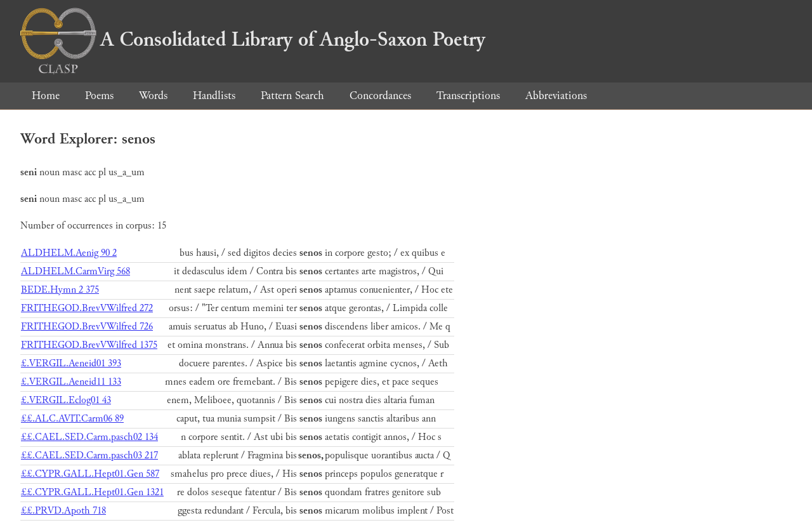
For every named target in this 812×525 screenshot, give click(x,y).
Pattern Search (292, 96)
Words (153, 96)
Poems (99, 96)
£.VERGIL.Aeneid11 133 (71, 382)
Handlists (214, 96)
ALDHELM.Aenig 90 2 (69, 253)
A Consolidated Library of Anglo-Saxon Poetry (253, 39)
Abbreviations (556, 96)
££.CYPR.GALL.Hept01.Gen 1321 (92, 492)
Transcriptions (468, 96)
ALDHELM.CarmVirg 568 (75, 271)
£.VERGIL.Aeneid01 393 (71, 363)
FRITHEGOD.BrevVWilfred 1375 (89, 345)
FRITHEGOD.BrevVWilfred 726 (87, 327)
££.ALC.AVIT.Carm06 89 (72, 419)
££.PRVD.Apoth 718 (63, 511)
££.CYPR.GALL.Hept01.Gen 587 (90, 474)
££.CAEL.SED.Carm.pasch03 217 (89, 455)
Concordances (380, 96)
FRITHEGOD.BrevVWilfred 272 (87, 308)
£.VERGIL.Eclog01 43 (66, 400)
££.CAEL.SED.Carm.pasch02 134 (89, 437)
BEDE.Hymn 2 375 (60, 290)
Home (46, 96)
